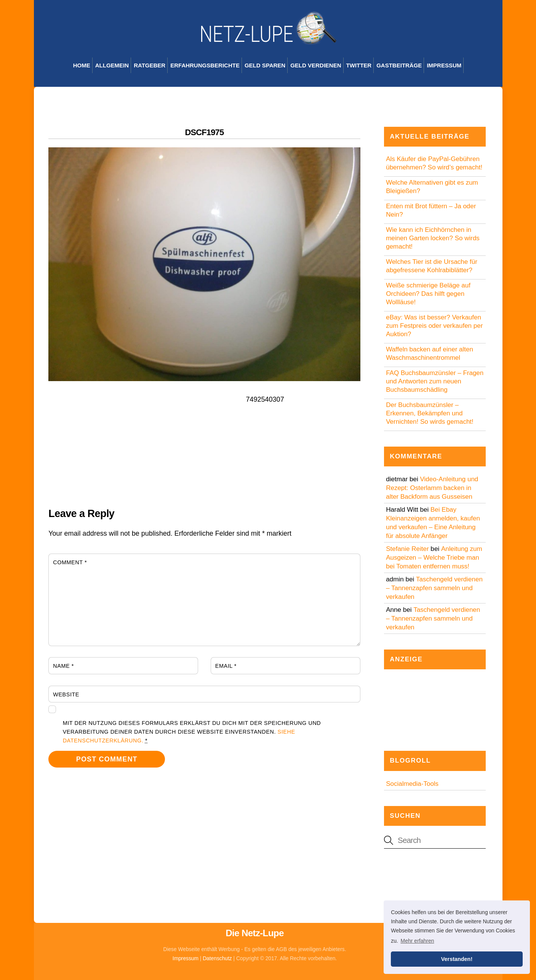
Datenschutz (217, 958)
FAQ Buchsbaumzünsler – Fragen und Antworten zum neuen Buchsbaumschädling (435, 381)
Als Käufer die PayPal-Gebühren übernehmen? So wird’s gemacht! (434, 163)
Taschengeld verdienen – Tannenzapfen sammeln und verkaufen (434, 588)
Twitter (359, 65)
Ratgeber (150, 65)
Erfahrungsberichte (205, 65)
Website (66, 694)
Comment (70, 562)
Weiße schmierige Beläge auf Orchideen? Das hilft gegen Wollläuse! (428, 294)
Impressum (444, 65)
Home (82, 65)
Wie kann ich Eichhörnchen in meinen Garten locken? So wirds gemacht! (433, 238)
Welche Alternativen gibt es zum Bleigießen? (432, 187)
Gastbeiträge (399, 65)
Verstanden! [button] (457, 959)
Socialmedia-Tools (412, 784)
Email (226, 666)
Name (63, 666)
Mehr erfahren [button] (418, 941)
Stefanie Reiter (407, 549)
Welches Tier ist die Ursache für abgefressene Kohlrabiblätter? (432, 266)
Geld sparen (265, 65)
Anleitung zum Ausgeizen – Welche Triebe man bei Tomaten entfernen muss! (434, 558)
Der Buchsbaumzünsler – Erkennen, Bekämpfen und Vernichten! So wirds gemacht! (430, 413)
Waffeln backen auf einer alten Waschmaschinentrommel (430, 354)
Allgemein (112, 65)
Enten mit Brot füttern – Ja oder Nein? (431, 210)
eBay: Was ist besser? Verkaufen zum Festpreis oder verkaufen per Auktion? (434, 326)
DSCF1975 (204, 132)
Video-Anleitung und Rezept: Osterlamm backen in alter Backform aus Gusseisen (432, 488)
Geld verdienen (316, 65)
